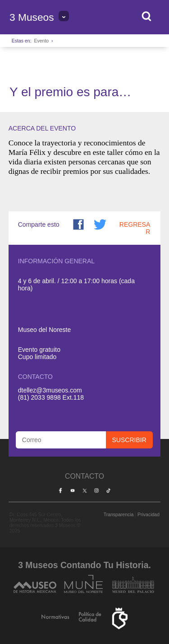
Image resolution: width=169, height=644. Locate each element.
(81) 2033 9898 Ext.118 (51, 397)
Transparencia (119, 514)
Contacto (84, 476)
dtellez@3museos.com (50, 390)
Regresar (135, 228)
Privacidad (148, 514)
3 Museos (32, 17)
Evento (41, 41)
